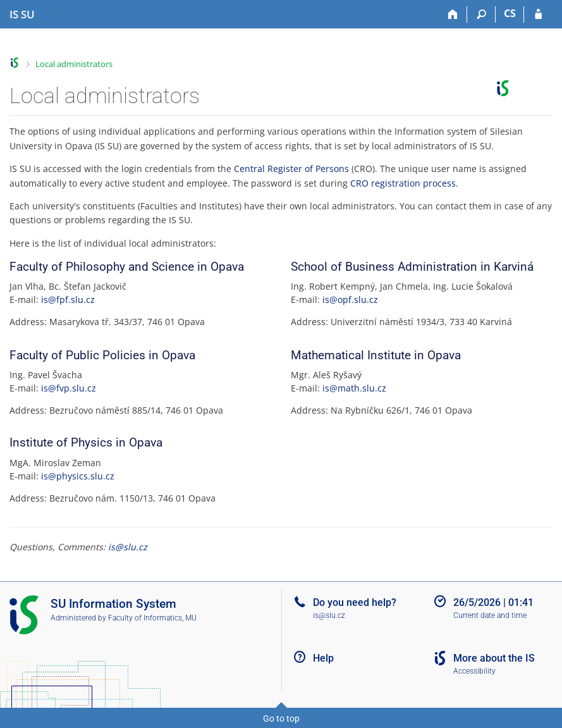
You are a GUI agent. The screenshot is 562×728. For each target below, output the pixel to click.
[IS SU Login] (538, 15)
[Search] (481, 15)
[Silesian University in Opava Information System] (22, 15)
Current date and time (490, 615)
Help (323, 658)
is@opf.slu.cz (350, 299)
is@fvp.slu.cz (69, 388)
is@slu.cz (128, 547)
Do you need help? (355, 602)
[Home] (453, 15)
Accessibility (474, 671)
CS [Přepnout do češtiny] (510, 13)
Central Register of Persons (291, 169)
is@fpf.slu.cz (68, 299)
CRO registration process (403, 183)
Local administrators (74, 64)
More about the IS (494, 658)
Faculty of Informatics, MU (152, 618)
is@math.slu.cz (354, 388)
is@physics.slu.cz (78, 476)
